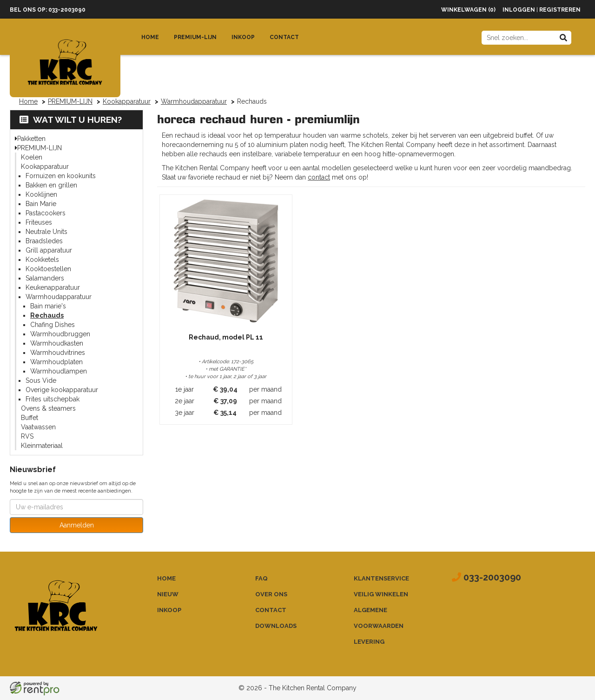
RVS (27, 436)
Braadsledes (44, 241)
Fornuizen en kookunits (61, 176)
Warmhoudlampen (59, 371)
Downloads (276, 626)
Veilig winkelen (381, 594)
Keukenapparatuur (53, 287)
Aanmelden (77, 525)
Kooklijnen (41, 194)
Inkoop (243, 37)
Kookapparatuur (127, 101)
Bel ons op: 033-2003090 (48, 10)
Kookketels (42, 260)
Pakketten (31, 139)
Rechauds (47, 315)
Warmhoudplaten (56, 362)
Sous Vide (41, 380)
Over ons (271, 594)
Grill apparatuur (49, 250)
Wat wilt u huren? (71, 120)
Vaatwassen (38, 427)
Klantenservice (381, 578)
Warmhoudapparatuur (194, 101)
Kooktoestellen (48, 269)
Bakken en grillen (51, 185)
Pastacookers (46, 213)
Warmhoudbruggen (60, 334)
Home (150, 37)
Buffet (30, 418)
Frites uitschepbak (53, 399)
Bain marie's (48, 306)
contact (319, 177)
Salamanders (45, 278)
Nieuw (168, 594)
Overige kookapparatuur (62, 390)
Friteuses (39, 222)
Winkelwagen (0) (468, 10)
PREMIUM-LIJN (70, 101)
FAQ (261, 578)
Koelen (32, 157)
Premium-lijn (195, 37)
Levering (369, 642)
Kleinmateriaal (42, 446)
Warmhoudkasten (57, 343)
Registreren (560, 10)
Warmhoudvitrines (58, 353)
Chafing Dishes (53, 325)
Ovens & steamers (48, 408)
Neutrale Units (46, 232)
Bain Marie (41, 204)
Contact (284, 37)
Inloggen (519, 10)
